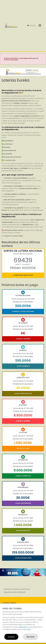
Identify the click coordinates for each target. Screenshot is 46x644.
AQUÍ (29, 629)
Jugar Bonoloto (23, 530)
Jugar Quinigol (23, 366)
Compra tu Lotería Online (13, 236)
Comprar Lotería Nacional (23, 311)
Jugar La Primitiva (23, 476)
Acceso (31, 26)
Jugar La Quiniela (23, 339)
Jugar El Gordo (23, 421)
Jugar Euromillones (23, 558)
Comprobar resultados (23, 275)
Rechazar (31, 637)
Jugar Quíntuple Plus (23, 393)
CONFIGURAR (23, 627)
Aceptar (11, 637)
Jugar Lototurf (23, 448)
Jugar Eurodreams (23, 503)
